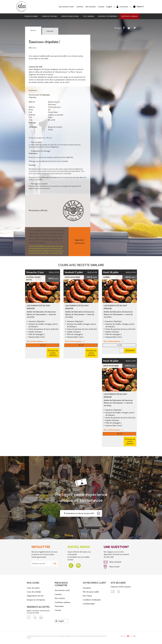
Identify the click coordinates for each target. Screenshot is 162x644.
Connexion (122, 7)
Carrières (80, 7)
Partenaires (59, 604)
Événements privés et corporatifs (82, 511)
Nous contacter (113, 560)
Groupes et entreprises (108, 16)
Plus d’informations (37, 341)
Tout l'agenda (88, 16)
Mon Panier (87, 594)
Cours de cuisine (31, 16)
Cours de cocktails (49, 16)
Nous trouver (112, 565)
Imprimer (50, 31)
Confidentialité (89, 602)
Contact (101, 7)
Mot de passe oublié (91, 590)
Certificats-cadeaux (129, 16)
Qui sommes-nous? (66, 7)
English (109, 7)
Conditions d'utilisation (92, 598)
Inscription (87, 586)
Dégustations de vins (70, 16)
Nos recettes (90, 7)
